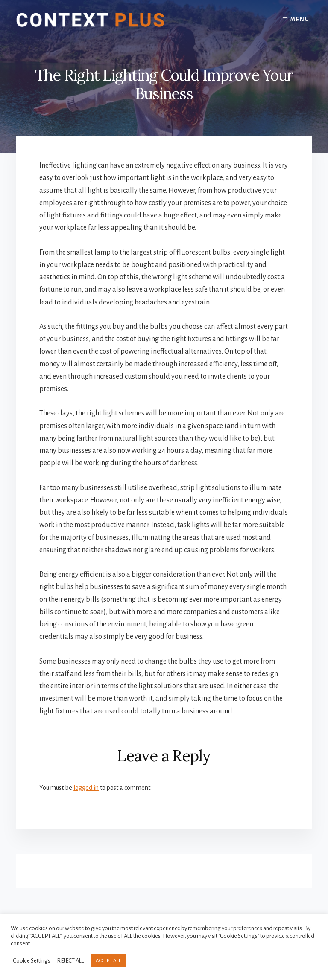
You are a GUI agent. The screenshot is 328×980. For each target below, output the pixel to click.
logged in (86, 788)
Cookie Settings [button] (32, 961)
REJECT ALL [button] (70, 961)
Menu (300, 20)
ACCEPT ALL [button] (108, 961)
